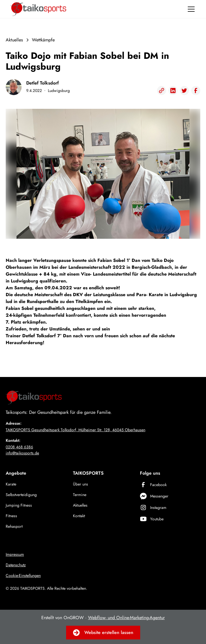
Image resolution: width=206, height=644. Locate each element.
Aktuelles (80, 505)
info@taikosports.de (22, 453)
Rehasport (14, 526)
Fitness (11, 516)
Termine (80, 495)
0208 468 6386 (19, 447)
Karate (11, 484)
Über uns (80, 484)
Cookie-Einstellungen (23, 575)
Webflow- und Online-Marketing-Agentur (126, 618)
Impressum (15, 554)
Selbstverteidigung (21, 495)
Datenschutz (16, 565)
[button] (190, 9)
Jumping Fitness (19, 505)
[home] (38, 9)
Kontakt (79, 516)
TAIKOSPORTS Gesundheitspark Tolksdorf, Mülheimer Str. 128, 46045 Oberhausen (76, 430)
